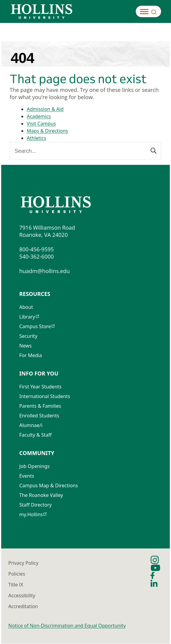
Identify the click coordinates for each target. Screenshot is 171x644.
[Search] (154, 150)
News (25, 346)
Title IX (16, 585)
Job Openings (34, 467)
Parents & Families (40, 406)
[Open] (148, 11)
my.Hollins (31, 515)
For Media (31, 356)
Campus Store (35, 327)
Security (28, 336)
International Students (45, 397)
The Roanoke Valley (41, 495)
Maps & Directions (47, 131)
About (26, 307)
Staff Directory (36, 505)
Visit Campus (41, 124)
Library (27, 317)
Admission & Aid (45, 109)
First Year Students (40, 387)
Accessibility (22, 596)
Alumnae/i (31, 426)
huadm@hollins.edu (45, 271)
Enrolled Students (39, 416)
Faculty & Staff (36, 435)
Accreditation (23, 607)
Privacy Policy (23, 563)
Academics (39, 117)
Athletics (36, 138)
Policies (17, 574)
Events (27, 476)
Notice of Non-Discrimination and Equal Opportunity (67, 626)
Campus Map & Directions (49, 486)
